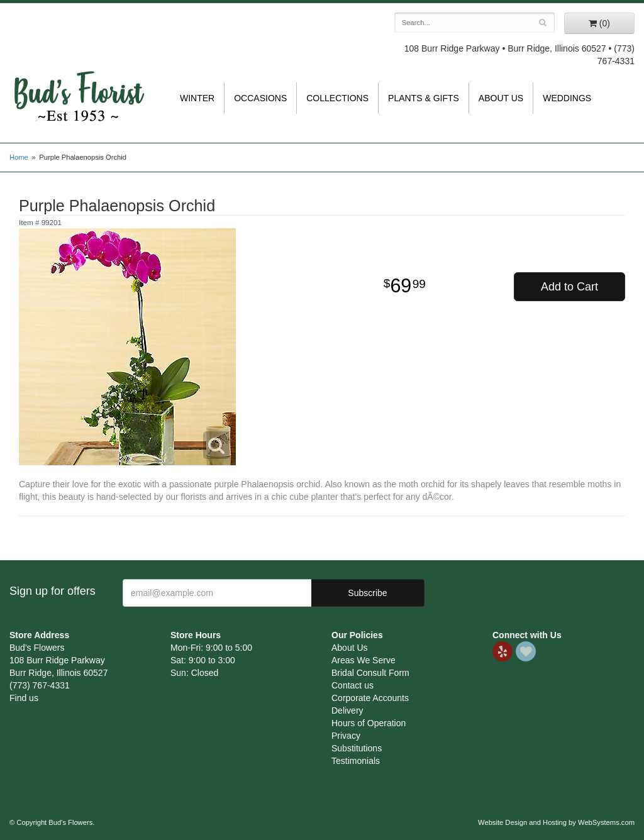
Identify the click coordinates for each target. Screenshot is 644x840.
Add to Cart (569, 287)
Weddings (567, 98)
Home (19, 157)
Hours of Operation (369, 723)
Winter (197, 98)
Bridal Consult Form (370, 673)
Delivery (347, 710)
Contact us (353, 685)
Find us (24, 698)
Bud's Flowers (79, 81)
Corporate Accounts (370, 698)
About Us (501, 98)
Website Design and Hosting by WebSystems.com (556, 822)
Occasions (260, 98)
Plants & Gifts (424, 98)
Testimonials (356, 761)
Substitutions (357, 748)
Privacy (346, 736)
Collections (337, 98)
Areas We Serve (364, 660)
